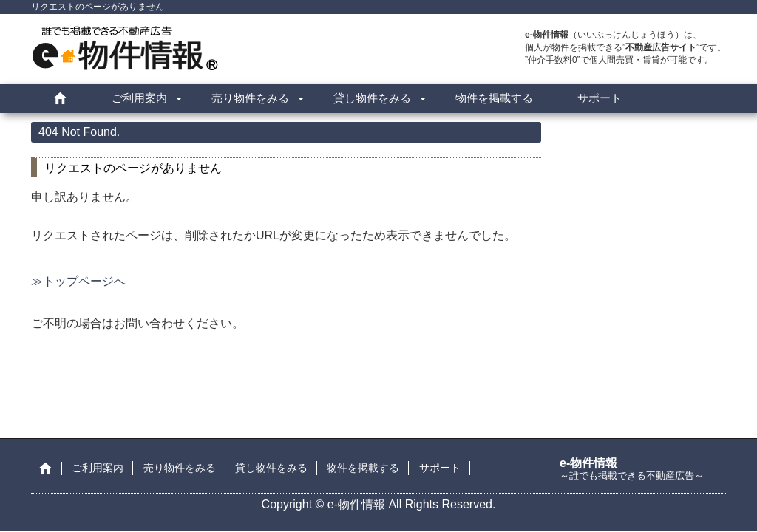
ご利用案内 (139, 98)
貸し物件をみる (372, 98)
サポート (600, 98)
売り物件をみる (250, 98)
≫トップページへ (78, 281)
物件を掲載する (494, 98)
